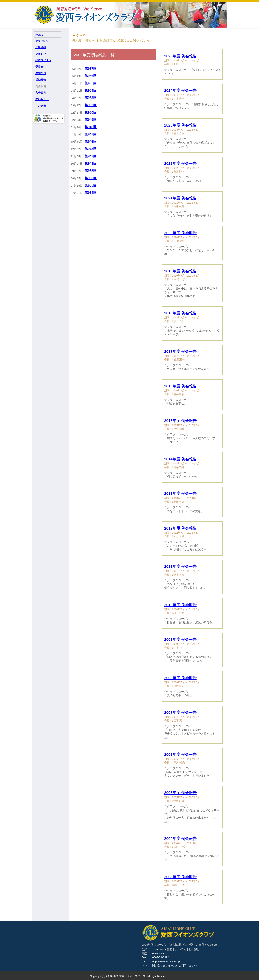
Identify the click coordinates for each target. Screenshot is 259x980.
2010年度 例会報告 (180, 605)
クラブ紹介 (42, 41)
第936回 (91, 178)
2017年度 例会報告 (180, 351)
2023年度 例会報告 (180, 125)
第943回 (91, 156)
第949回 (91, 120)
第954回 (91, 91)
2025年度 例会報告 (180, 56)
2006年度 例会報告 (180, 754)
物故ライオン (43, 60)
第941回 (91, 164)
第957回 (91, 69)
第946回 (91, 142)
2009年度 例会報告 (180, 640)
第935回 (91, 185)
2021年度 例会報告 (180, 198)
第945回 (91, 149)
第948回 (91, 127)
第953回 (91, 98)
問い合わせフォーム (164, 966)
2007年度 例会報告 (180, 712)
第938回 (91, 171)
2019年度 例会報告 (180, 271)
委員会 (39, 67)
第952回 (91, 105)
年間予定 (41, 73)
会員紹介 (41, 54)
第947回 (91, 134)
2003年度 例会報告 (180, 877)
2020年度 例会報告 (180, 233)
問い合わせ (42, 99)
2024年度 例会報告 (180, 91)
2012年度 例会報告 (180, 528)
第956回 (91, 76)
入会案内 (41, 93)
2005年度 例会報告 (180, 793)
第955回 (91, 83)
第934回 (91, 193)
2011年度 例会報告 (180, 567)
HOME (39, 35)
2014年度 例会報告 (180, 459)
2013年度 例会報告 (180, 494)
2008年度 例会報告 (180, 678)
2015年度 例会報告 (180, 421)
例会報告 (41, 86)
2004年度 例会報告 (180, 839)
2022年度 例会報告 (180, 164)
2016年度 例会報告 (180, 386)
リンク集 (41, 106)
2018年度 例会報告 (180, 313)
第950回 (91, 112)
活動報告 (41, 80)
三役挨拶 (41, 47)
